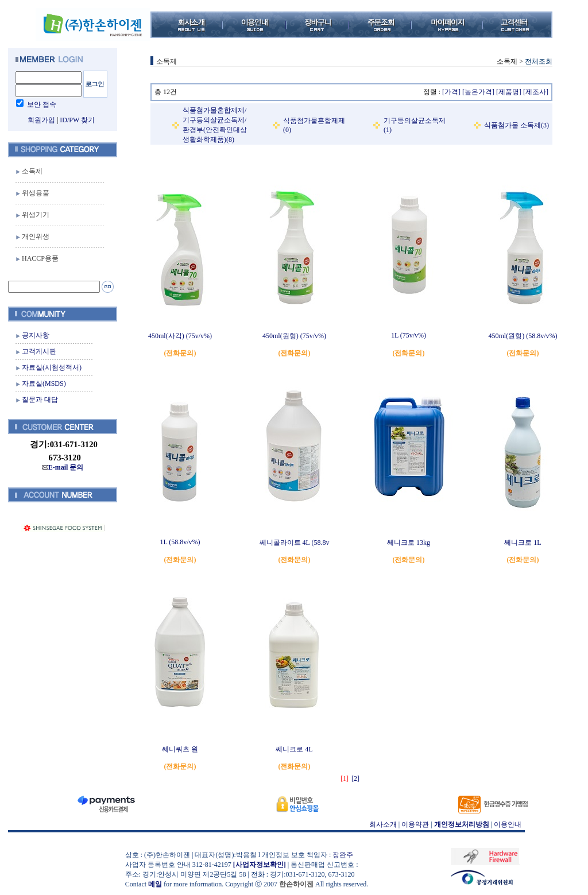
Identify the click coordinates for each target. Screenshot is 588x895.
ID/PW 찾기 (77, 120)
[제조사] (536, 92)
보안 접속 (42, 104)
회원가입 (41, 120)
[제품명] (509, 92)
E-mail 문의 (63, 467)
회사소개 (383, 824)
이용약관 (415, 824)
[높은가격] (478, 92)
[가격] (451, 92)
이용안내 (508, 824)
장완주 (343, 855)
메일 (155, 884)
